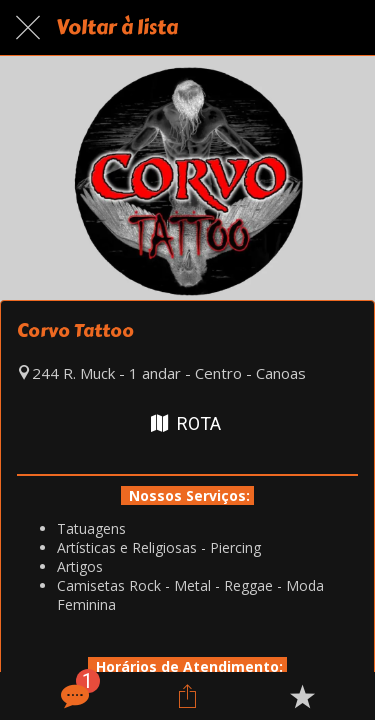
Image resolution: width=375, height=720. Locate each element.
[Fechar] (28, 28)
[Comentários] (73, 696)
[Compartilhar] (187, 696)
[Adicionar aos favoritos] (302, 696)
